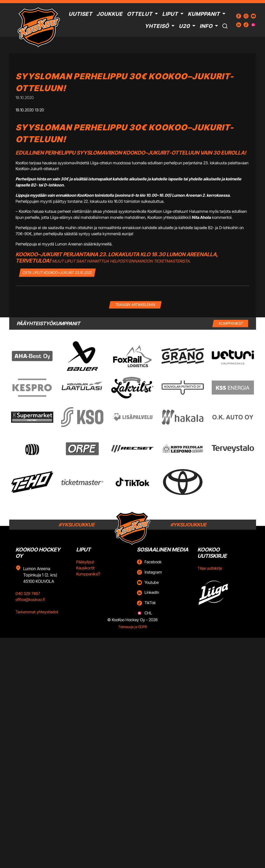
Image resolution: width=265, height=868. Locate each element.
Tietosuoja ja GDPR (132, 627)
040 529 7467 (28, 593)
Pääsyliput (85, 562)
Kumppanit (204, 14)
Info (206, 26)
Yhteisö (157, 26)
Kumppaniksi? (88, 574)
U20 (184, 26)
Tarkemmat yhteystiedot (37, 612)
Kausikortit (85, 568)
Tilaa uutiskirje (210, 568)
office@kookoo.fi (30, 600)
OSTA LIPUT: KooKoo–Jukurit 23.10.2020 (57, 272)
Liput (170, 14)
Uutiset (80, 14)
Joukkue (110, 14)
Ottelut (140, 14)
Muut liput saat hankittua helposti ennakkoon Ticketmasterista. (121, 261)
